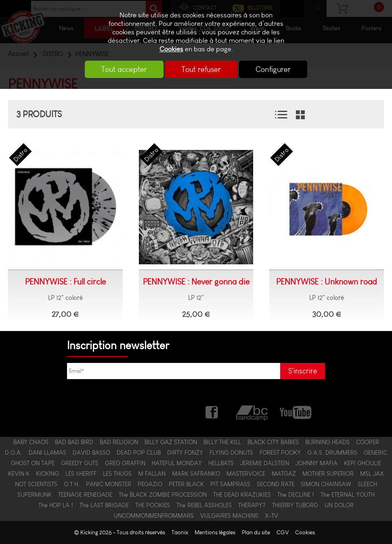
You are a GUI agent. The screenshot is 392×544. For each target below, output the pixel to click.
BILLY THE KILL (222, 442)
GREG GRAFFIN (125, 463)
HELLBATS (221, 463)
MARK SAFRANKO (196, 474)
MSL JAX (372, 474)
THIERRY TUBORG (295, 505)
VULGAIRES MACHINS (229, 516)
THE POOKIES (153, 505)
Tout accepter (123, 69)
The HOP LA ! (56, 505)
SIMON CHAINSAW (326, 484)
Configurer (274, 69)
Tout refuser (201, 69)
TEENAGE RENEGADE (85, 495)
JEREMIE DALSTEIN (265, 463)
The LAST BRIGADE (104, 505)
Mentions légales (215, 532)
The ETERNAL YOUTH (348, 495)
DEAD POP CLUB (139, 453)
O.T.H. (72, 484)
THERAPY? (252, 505)
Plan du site (256, 532)
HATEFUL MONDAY (177, 463)
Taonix (180, 532)
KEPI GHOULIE (363, 463)
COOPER (368, 442)
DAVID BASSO (91, 453)
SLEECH (367, 484)
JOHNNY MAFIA (317, 463)
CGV (283, 532)
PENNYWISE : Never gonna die (196, 282)
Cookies (171, 49)
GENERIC (375, 453)
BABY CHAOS (31, 442)
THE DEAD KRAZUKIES (242, 495)
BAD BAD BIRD (74, 442)
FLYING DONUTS (231, 453)
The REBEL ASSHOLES (204, 505)
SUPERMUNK (35, 495)
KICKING (47, 474)
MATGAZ (284, 474)
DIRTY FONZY (185, 453)
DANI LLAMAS (47, 453)
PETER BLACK (186, 484)
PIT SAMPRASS (230, 484)
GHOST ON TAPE (33, 463)
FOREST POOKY (280, 453)
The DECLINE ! (296, 495)
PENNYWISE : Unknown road (327, 282)
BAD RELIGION (119, 442)
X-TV (271, 516)
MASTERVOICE (246, 474)
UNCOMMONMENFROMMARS (154, 516)
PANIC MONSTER (109, 484)
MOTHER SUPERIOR (328, 474)
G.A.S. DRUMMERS (332, 453)
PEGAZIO (150, 484)
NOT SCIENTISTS (36, 484)
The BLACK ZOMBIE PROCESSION (163, 495)
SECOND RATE (276, 484)
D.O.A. (14, 453)
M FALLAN (152, 474)
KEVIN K (19, 474)
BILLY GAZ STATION (171, 442)
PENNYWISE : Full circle (65, 282)
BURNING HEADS (327, 442)
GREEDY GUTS (80, 463)
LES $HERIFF (81, 474)
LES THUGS (117, 474)
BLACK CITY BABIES (273, 442)
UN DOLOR (339, 505)
